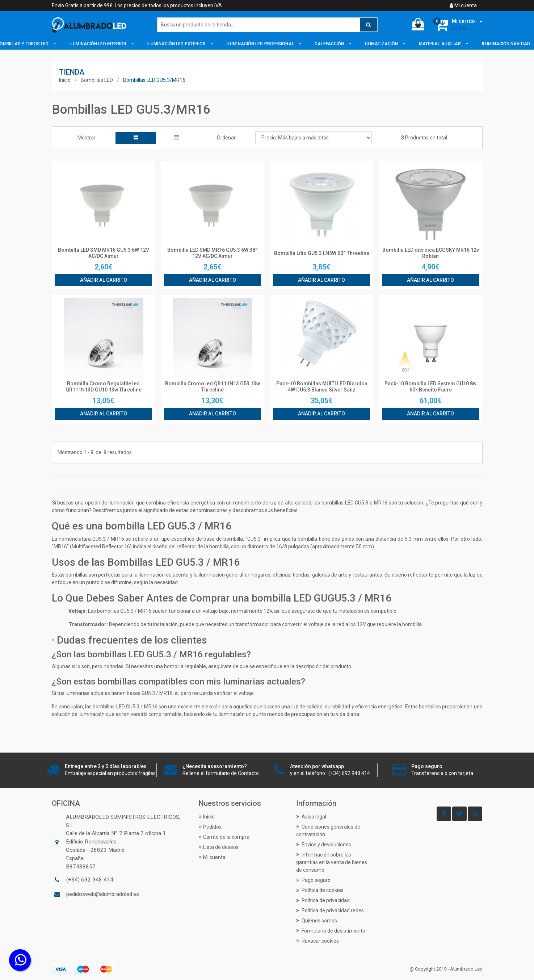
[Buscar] (267, 25)
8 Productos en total (424, 138)
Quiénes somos (317, 921)
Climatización (382, 44)
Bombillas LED (97, 80)
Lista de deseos (219, 847)
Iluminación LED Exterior (177, 44)
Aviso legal (311, 817)
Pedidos (210, 827)
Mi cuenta (463, 5)
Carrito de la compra (224, 837)
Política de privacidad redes (330, 910)
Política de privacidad (323, 900)
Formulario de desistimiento (331, 931)
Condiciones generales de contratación (328, 831)
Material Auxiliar (441, 44)
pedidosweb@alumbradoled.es (103, 894)
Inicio (65, 80)
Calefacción (330, 44)
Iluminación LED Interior (99, 44)
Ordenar (226, 138)
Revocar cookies (318, 941)
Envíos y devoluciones (324, 845)
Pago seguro (313, 880)
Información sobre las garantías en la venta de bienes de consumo (332, 862)
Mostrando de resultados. (95, 453)
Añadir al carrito (104, 280)
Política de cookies (320, 890)
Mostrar (87, 138)
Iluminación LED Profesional (261, 44)
